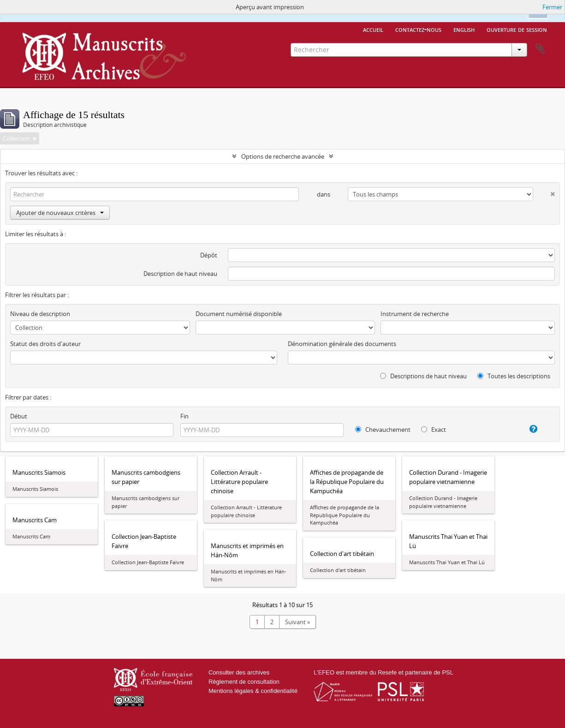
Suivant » (297, 622)
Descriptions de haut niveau (423, 376)
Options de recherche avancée (283, 156)
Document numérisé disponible (239, 314)
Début (19, 416)
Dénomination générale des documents (342, 344)
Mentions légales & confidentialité (253, 691)
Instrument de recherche (415, 314)
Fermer (552, 7)
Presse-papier (540, 49)
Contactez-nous (418, 29)
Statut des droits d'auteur (45, 344)
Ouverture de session (517, 29)
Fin (184, 416)
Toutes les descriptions (514, 376)
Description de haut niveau (180, 274)
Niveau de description (40, 314)
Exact (434, 430)
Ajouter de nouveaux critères (60, 213)
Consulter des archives (239, 672)
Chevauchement (383, 430)
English (464, 29)
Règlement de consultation (244, 682)
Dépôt (209, 255)
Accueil (373, 29)
